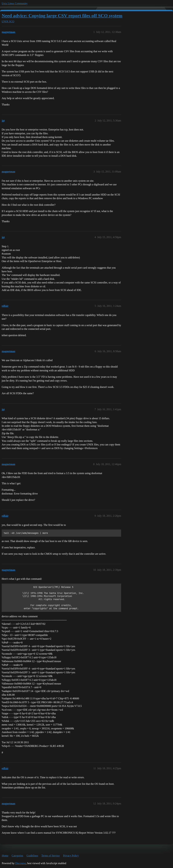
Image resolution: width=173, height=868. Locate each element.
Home (5, 856)
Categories (17, 856)
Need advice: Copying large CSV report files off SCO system (62, 16)
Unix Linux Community (15, 3)
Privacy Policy (71, 856)
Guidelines (32, 856)
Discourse (21, 863)
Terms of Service (51, 856)
